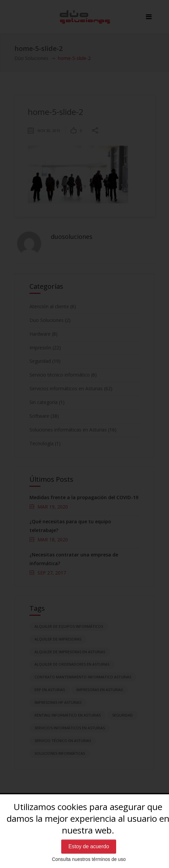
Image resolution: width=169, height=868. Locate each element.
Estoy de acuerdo (89, 846)
